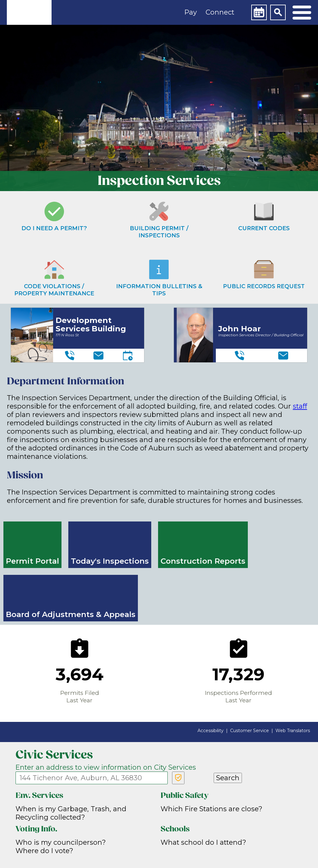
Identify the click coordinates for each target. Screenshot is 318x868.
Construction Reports (203, 561)
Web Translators (293, 731)
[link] (29, 12)
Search (228, 778)
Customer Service (250, 731)
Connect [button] (220, 12)
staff (300, 406)
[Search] (278, 12)
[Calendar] (259, 12)
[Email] (98, 356)
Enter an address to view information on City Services (106, 767)
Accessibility (211, 731)
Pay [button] (191, 12)
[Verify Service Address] (178, 778)
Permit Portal (32, 561)
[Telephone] (70, 356)
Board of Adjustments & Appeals (71, 614)
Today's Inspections (110, 561)
